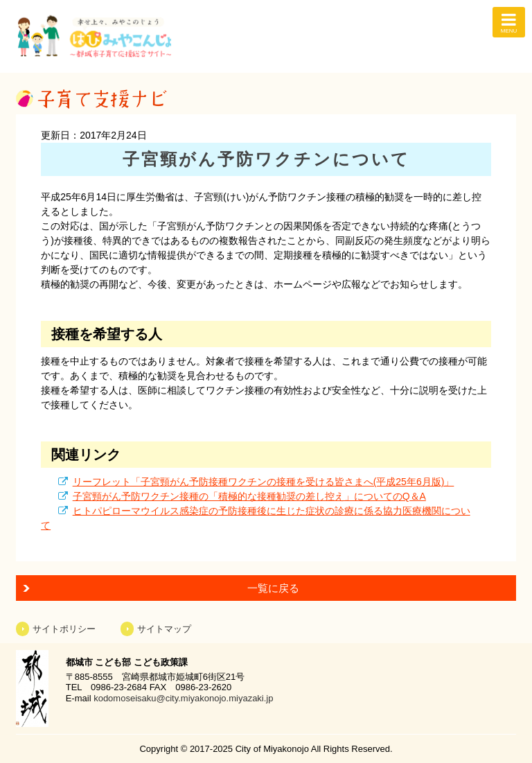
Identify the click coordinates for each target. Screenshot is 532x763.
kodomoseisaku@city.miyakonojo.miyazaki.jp (183, 698)
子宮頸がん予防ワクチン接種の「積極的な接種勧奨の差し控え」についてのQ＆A (249, 496)
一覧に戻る (273, 588)
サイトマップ (164, 629)
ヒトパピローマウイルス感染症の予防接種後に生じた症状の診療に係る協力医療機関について (256, 518)
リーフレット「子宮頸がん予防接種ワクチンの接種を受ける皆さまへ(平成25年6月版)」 (264, 482)
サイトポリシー (64, 629)
